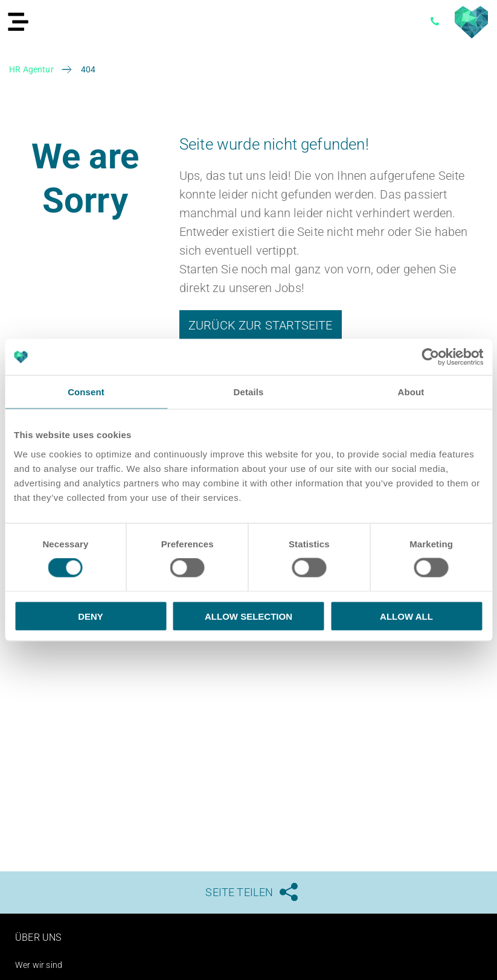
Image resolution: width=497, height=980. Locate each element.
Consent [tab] (86, 392)
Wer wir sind (42, 965)
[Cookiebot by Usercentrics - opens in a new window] (430, 357)
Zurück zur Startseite (261, 325)
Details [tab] (249, 392)
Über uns (41, 937)
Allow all (406, 616)
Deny (91, 616)
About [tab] (411, 392)
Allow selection (248, 616)
